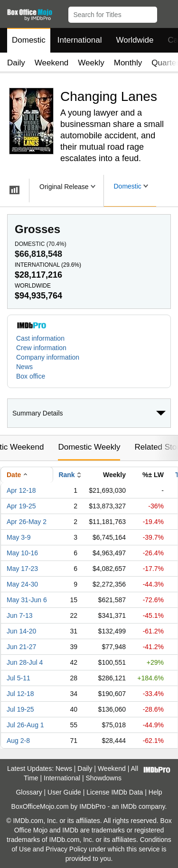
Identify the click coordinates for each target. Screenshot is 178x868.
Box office (31, 376)
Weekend (52, 63)
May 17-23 (22, 569)
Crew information (41, 348)
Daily (16, 63)
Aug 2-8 (18, 741)
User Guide (64, 792)
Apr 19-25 (21, 506)
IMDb (128, 806)
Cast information (40, 338)
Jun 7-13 (19, 615)
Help (155, 792)
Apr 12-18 (21, 490)
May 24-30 (22, 584)
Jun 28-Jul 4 (25, 662)
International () (48, 265)
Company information (48, 357)
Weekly (91, 63)
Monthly (128, 63)
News (24, 367)
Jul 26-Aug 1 (25, 725)
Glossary (29, 792)
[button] (166, 13)
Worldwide (135, 40)
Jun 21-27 (21, 647)
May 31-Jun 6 (27, 600)
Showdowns (104, 778)
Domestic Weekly (89, 447)
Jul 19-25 (20, 709)
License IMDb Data (115, 792)
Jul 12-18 (20, 694)
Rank (66, 475)
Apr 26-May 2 (27, 522)
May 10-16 (22, 553)
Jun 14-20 (21, 631)
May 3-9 (19, 537)
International (80, 40)
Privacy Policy (66, 849)
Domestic (29, 40)
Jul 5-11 (19, 678)
